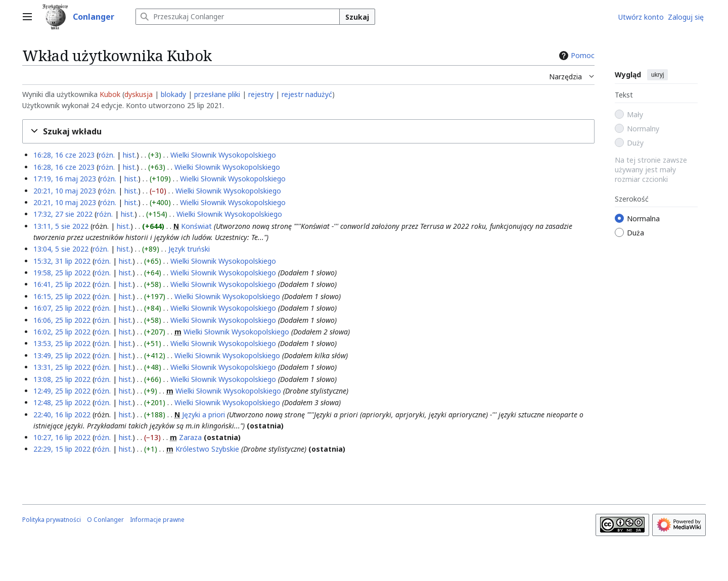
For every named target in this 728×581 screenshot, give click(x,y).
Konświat (196, 226)
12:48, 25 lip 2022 (62, 402)
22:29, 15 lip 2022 (62, 449)
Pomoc (576, 55)
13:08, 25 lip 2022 (62, 379)
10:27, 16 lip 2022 (62, 437)
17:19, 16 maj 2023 (65, 179)
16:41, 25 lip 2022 (62, 284)
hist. (130, 155)
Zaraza (190, 437)
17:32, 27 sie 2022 (63, 214)
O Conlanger (105, 520)
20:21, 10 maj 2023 (65, 191)
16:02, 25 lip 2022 (62, 332)
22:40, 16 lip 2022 (62, 415)
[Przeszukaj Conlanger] (238, 17)
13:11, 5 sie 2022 (61, 226)
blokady (173, 94)
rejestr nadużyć (307, 94)
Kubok (110, 94)
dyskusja (139, 94)
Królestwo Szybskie (207, 449)
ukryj (657, 75)
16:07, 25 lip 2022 (62, 308)
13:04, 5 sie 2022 (61, 249)
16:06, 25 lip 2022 (62, 320)
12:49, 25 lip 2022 (62, 391)
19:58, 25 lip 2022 (62, 273)
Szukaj (357, 17)
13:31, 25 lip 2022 (62, 367)
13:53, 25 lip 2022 (62, 343)
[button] (308, 132)
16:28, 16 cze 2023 (64, 155)
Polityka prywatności (52, 520)
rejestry (261, 94)
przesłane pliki (217, 94)
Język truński (189, 249)
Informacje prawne (157, 520)
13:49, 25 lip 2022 (62, 355)
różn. (107, 155)
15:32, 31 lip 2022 (62, 261)
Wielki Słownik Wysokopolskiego (223, 155)
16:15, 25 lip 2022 (62, 296)
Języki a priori (203, 415)
